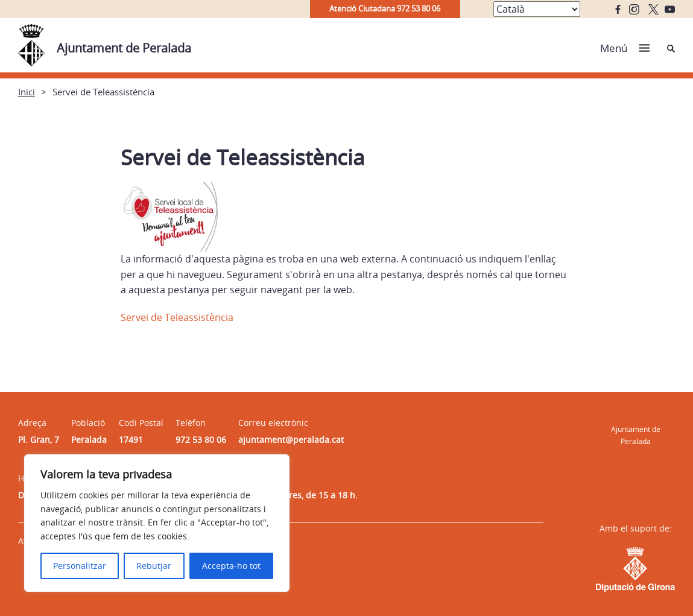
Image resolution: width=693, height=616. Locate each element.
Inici (27, 92)
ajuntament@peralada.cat (291, 440)
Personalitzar (80, 566)
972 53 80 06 (201, 440)
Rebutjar (154, 566)
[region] (157, 523)
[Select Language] (537, 9)
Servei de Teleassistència (177, 317)
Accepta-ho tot (231, 566)
